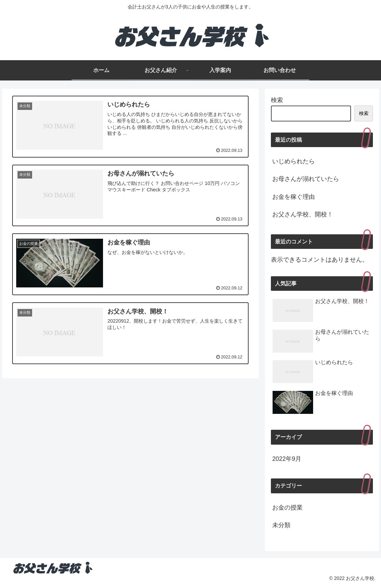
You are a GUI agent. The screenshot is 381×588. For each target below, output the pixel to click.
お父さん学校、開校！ (303, 214)
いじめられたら (294, 161)
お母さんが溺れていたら (306, 179)
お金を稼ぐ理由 (294, 197)
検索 (277, 100)
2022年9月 (287, 459)
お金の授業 (287, 508)
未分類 (281, 525)
